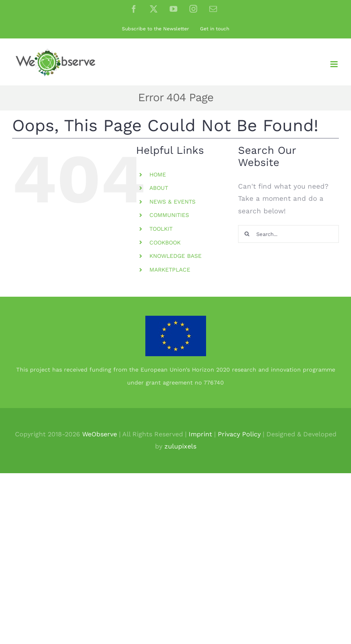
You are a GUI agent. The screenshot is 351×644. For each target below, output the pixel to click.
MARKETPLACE (170, 270)
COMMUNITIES (169, 215)
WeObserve (100, 434)
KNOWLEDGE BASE (175, 256)
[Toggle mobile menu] (335, 64)
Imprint (200, 434)
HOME (158, 174)
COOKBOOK (165, 242)
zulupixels (180, 446)
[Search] (247, 234)
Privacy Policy (239, 434)
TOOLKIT (161, 229)
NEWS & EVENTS (172, 202)
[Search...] (288, 234)
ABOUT (159, 188)
